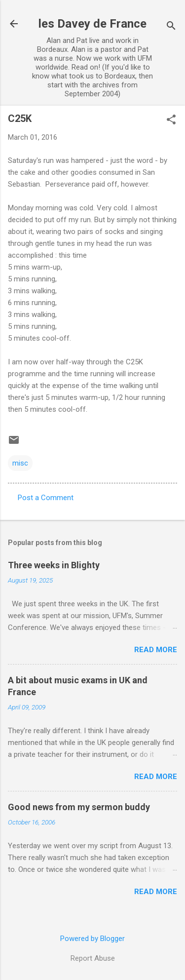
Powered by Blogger (92, 939)
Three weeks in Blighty (54, 565)
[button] (171, 120)
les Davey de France (92, 24)
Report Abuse (93, 958)
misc (20, 463)
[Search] (171, 27)
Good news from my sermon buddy (79, 807)
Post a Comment (46, 498)
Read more (156, 650)
